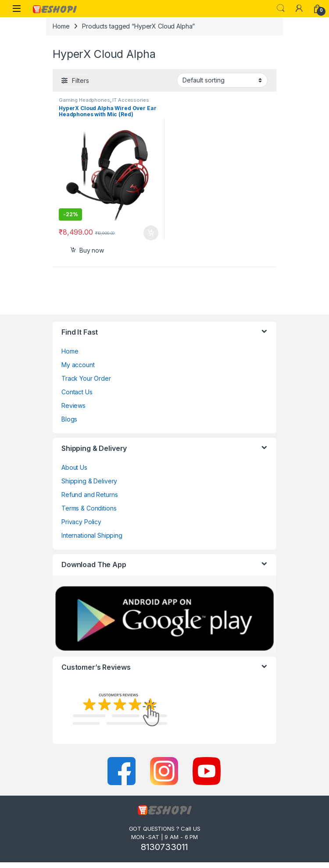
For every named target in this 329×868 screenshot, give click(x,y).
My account (78, 365)
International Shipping (92, 535)
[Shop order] (222, 80)
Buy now (92, 250)
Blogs (69, 419)
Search (281, 8)
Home (61, 26)
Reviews (73, 405)
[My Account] (299, 8)
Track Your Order (86, 378)
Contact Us (77, 392)
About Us (74, 467)
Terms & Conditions (89, 508)
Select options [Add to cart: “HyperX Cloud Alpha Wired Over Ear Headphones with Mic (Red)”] (151, 233)
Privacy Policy (81, 522)
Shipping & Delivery (89, 481)
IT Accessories (131, 100)
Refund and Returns (89, 495)
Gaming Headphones (84, 100)
